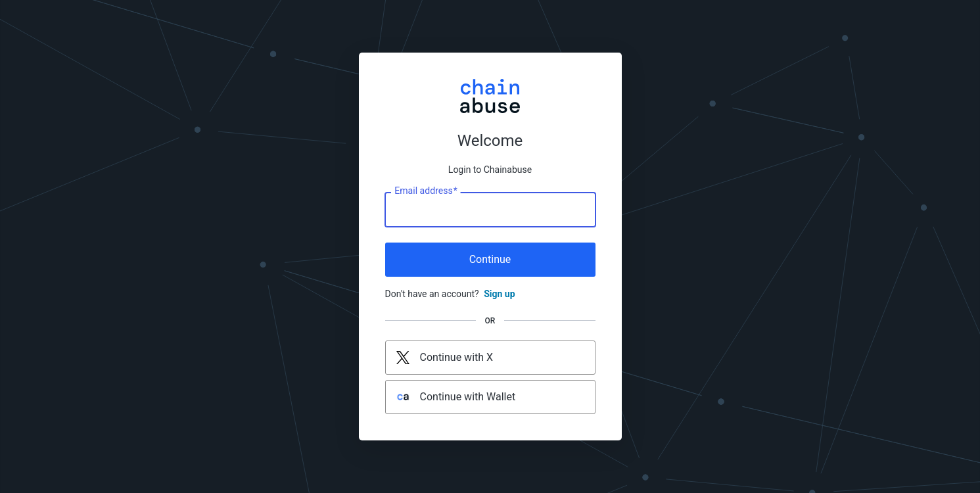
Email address (426, 191)
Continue (490, 259)
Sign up (499, 294)
